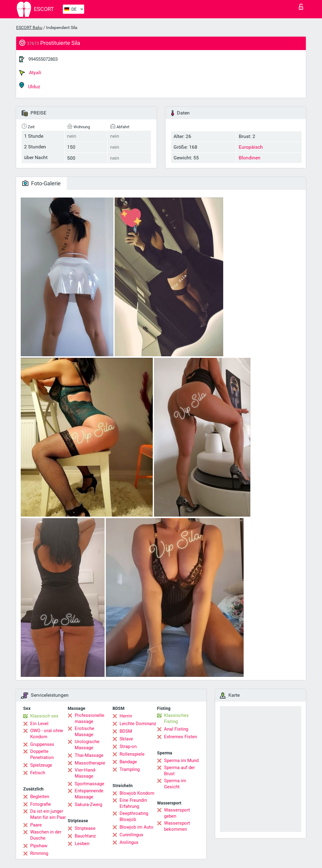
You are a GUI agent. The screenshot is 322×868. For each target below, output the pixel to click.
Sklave (126, 739)
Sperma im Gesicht (175, 784)
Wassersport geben (177, 813)
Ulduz (30, 86)
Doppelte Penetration (42, 754)
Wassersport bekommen (177, 826)
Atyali (30, 73)
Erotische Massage (84, 732)
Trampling (130, 769)
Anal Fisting (176, 729)
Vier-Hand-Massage (85, 773)
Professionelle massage (89, 718)
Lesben (82, 844)
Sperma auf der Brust (179, 771)
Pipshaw (39, 846)
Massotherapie (90, 763)
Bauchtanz (85, 836)
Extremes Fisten (181, 737)
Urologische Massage (87, 745)
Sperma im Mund (181, 761)
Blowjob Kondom (137, 793)
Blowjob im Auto (136, 827)
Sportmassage (89, 784)
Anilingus (129, 842)
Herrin (126, 716)
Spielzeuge (41, 765)
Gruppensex (42, 744)
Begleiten (40, 797)
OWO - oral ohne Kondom (47, 734)
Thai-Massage (89, 755)
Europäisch (251, 147)
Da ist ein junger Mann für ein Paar (48, 814)
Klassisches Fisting (176, 718)
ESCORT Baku (29, 27)
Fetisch (38, 773)
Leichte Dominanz (138, 724)
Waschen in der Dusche (46, 835)
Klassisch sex (44, 716)
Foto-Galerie (41, 183)
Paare (36, 825)
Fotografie (41, 804)
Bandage (128, 762)
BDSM (126, 731)
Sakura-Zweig (88, 804)
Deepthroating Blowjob (134, 816)
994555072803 (43, 59)
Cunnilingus (131, 835)
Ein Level (39, 724)
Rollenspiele (132, 754)
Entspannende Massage (89, 794)
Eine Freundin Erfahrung (133, 803)
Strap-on (128, 746)
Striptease (85, 828)
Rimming (39, 853)
